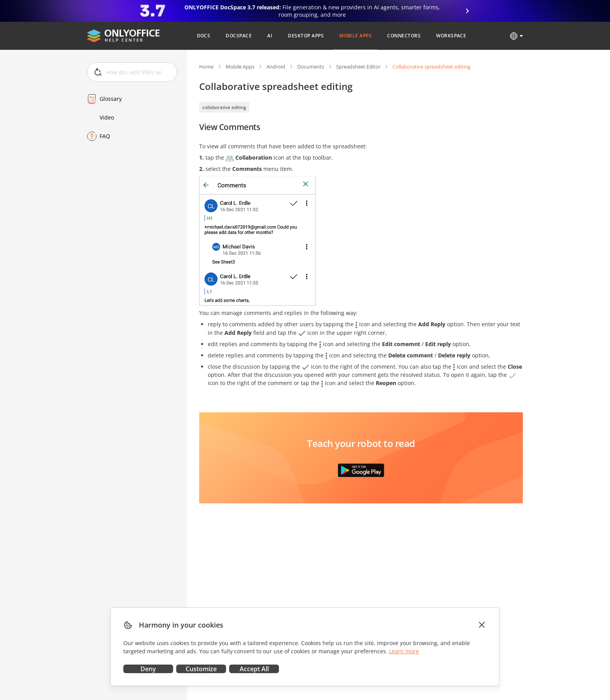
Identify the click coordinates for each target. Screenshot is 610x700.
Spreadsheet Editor (358, 67)
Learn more (404, 651)
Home (206, 67)
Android (276, 67)
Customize (201, 669)
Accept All (254, 669)
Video (107, 117)
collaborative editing (224, 107)
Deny (148, 669)
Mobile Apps (240, 67)
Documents (311, 67)
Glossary (111, 99)
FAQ (105, 136)
